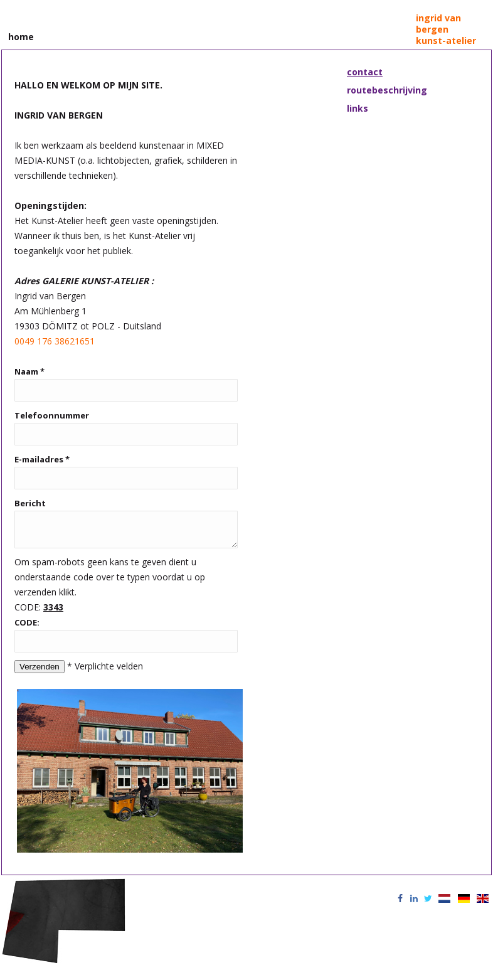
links (358, 106)
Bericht (30, 501)
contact (365, 69)
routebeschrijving (387, 88)
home (21, 35)
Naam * (29, 369)
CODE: (27, 625)
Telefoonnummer (52, 413)
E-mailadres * (42, 457)
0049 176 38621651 (55, 338)
